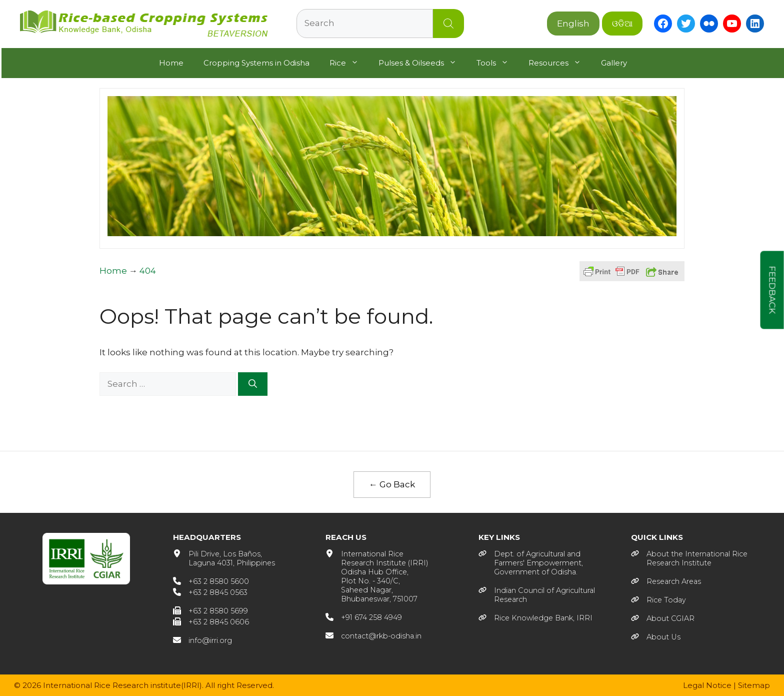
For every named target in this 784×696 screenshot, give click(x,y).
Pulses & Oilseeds (421, 62)
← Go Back (392, 484)
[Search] (253, 383)
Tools (496, 62)
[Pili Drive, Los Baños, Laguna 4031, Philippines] (224, 558)
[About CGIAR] (663, 618)
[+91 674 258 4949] (364, 617)
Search (448, 24)
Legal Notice (707, 685)
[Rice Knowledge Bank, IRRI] (535, 617)
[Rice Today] (658, 599)
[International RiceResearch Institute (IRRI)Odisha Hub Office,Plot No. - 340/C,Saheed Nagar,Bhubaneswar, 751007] (377, 576)
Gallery (613, 62)
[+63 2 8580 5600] (211, 581)
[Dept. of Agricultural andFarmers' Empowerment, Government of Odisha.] (531, 562)
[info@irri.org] (202, 640)
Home (170, 62)
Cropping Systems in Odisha (255, 62)
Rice (348, 62)
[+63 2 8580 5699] (210, 610)
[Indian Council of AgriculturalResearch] (537, 594)
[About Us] (656, 636)
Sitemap (754, 685)
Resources (559, 62)
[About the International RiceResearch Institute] (689, 558)
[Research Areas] (666, 581)
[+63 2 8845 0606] (211, 621)
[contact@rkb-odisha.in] (373, 635)
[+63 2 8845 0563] (210, 592)
